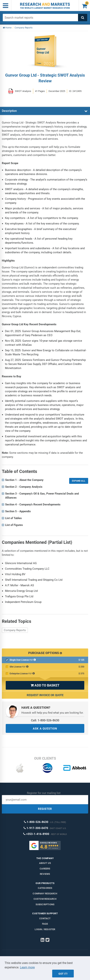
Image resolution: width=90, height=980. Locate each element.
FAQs (45, 924)
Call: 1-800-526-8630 (45, 720)
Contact (45, 918)
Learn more (27, 967)
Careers (45, 869)
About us (45, 863)
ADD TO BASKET (45, 685)
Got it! (63, 974)
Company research (45, 894)
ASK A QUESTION (45, 729)
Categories (45, 888)
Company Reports (15, 630)
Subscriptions (45, 904)
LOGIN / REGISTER (45, 929)
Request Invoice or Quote (45, 695)
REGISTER (45, 809)
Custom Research (45, 899)
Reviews (45, 874)
